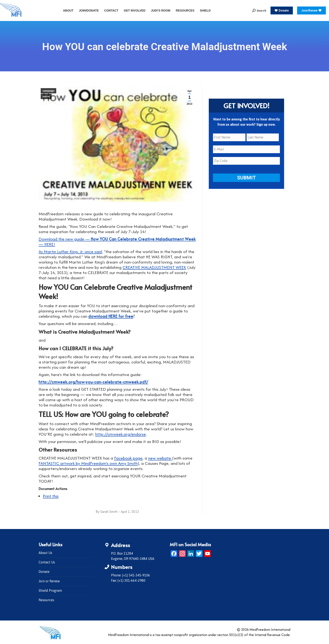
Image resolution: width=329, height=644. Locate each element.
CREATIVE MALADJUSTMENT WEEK (154, 267)
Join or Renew (49, 581)
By (107, 512)
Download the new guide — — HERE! (117, 242)
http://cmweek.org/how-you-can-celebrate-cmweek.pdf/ (93, 382)
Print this (51, 496)
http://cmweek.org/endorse (121, 434)
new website (160, 458)
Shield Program (50, 590)
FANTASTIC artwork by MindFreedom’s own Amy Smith (88, 463)
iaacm (46, 97)
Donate (44, 572)
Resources (46, 600)
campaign (48, 91)
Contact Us (47, 562)
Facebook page (128, 458)
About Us (45, 553)
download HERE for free (111, 316)
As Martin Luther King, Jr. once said (70, 251)
